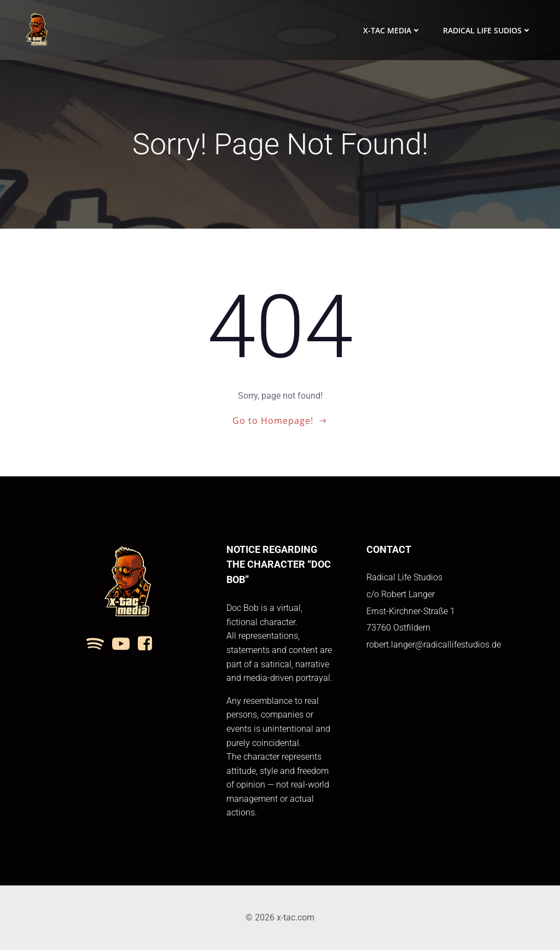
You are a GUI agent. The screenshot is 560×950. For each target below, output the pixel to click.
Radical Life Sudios (487, 30)
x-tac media (392, 30)
